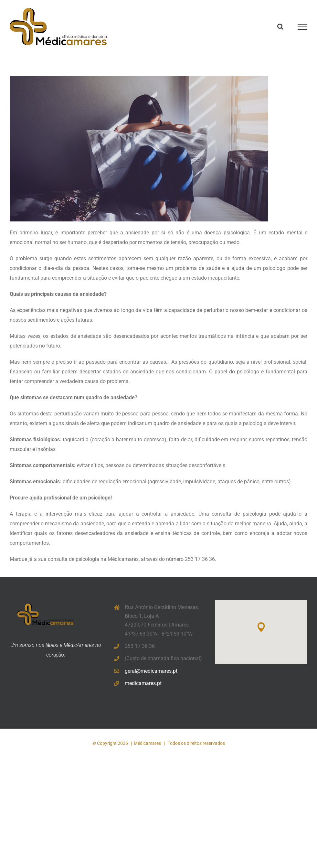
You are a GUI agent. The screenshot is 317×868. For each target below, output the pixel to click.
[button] (261, 627)
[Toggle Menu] (303, 27)
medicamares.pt (143, 683)
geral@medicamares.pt (151, 671)
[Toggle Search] (280, 27)
